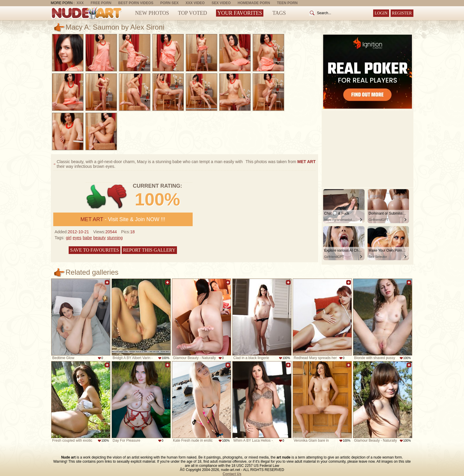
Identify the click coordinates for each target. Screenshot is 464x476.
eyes (77, 238)
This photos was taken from (281, 162)
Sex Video (221, 3)
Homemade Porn (254, 3)
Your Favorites (240, 13)
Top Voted (192, 13)
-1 (117, 197)
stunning (115, 238)
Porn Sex (170, 3)
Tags (279, 13)
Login (381, 13)
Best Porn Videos (136, 3)
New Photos (152, 13)
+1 (96, 197)
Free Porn (101, 3)
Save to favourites (95, 250)
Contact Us (232, 474)
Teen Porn (287, 3)
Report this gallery (149, 250)
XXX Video (195, 3)
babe (87, 238)
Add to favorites (107, 282)
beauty (99, 238)
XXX (80, 3)
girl (69, 238)
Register (402, 13)
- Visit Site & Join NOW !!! (123, 219)
